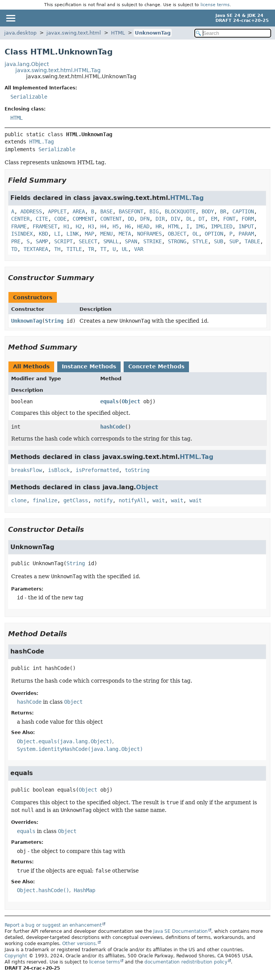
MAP (89, 234)
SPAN (131, 241)
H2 (79, 226)
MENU (106, 234)
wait (159, 500)
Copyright (16, 956)
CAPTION (243, 211)
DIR (160, 219)
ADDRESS (31, 211)
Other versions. (80, 944)
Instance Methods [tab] (89, 366)
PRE (16, 241)
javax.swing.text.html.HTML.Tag (58, 70)
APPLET (57, 211)
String (54, 321)
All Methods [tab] (31, 366)
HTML (118, 33)
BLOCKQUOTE (180, 211)
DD (131, 219)
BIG (154, 211)
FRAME (19, 226)
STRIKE (152, 241)
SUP (234, 241)
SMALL (111, 241)
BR (223, 211)
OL (195, 234)
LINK (73, 234)
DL (189, 219)
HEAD (143, 226)
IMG (200, 226)
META (125, 234)
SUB (219, 241)
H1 (66, 226)
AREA (79, 211)
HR (159, 226)
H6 (128, 226)
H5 (116, 226)
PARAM (246, 234)
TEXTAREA (36, 249)
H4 (103, 226)
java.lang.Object (27, 64)
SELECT (88, 241)
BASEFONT (131, 211)
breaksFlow (27, 470)
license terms (215, 5)
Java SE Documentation (181, 931)
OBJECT (177, 234)
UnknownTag (153, 33)
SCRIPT (63, 241)
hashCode (113, 427)
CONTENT (111, 219)
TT (103, 249)
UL (125, 249)
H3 (91, 226)
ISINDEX (22, 234)
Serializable (29, 97)
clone (19, 500)
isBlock (59, 470)
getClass (76, 500)
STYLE (200, 241)
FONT (229, 219)
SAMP (42, 241)
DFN (145, 219)
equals (109, 401)
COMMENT (83, 219)
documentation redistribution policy (186, 962)
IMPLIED (222, 226)
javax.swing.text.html (74, 33)
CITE (42, 219)
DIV (176, 219)
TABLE (252, 241)
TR (91, 249)
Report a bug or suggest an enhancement (53, 925)
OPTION (214, 234)
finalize (45, 500)
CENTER (20, 219)
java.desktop (20, 33)
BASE (106, 211)
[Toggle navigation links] (10, 18)
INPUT (246, 226)
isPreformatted (97, 470)
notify (103, 500)
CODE (60, 219)
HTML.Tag (41, 142)
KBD (43, 234)
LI (57, 234)
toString (137, 470)
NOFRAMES (149, 234)
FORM (248, 219)
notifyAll (133, 500)
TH (57, 249)
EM (214, 219)
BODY (208, 211)
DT (202, 219)
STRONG (177, 241)
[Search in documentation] (233, 33)
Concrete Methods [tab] (156, 366)
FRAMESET (45, 226)
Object (131, 401)
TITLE (74, 249)
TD (14, 249)
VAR (139, 249)
